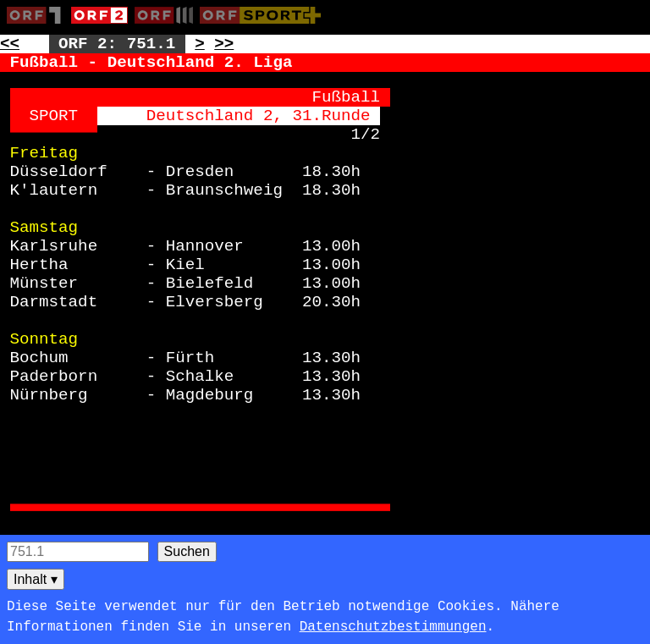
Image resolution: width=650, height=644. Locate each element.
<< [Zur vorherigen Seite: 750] (10, 44)
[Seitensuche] (78, 552)
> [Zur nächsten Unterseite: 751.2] (200, 44)
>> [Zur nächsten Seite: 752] (224, 44)
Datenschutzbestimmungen (393, 627)
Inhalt (36, 579)
